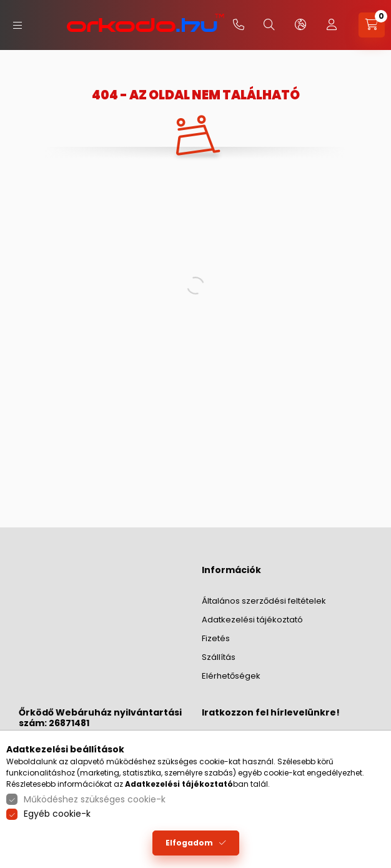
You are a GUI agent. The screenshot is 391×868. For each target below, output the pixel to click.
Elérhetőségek (231, 676)
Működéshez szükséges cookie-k (95, 799)
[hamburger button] (17, 25)
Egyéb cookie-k (57, 814)
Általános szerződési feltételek (264, 601)
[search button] (269, 25)
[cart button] (372, 25)
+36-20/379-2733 (239, 25)
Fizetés (216, 638)
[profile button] (332, 25)
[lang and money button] (300, 25)
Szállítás (219, 657)
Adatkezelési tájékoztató (252, 620)
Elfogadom (189, 843)
